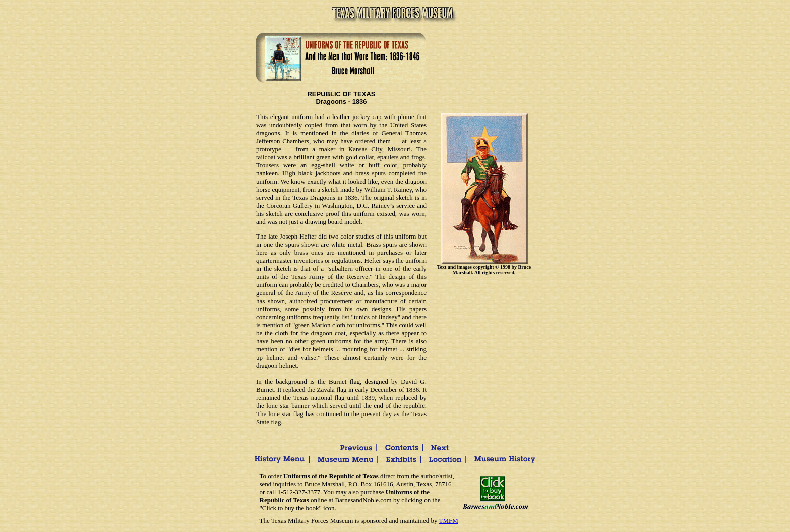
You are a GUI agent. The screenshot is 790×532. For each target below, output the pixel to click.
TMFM (449, 521)
